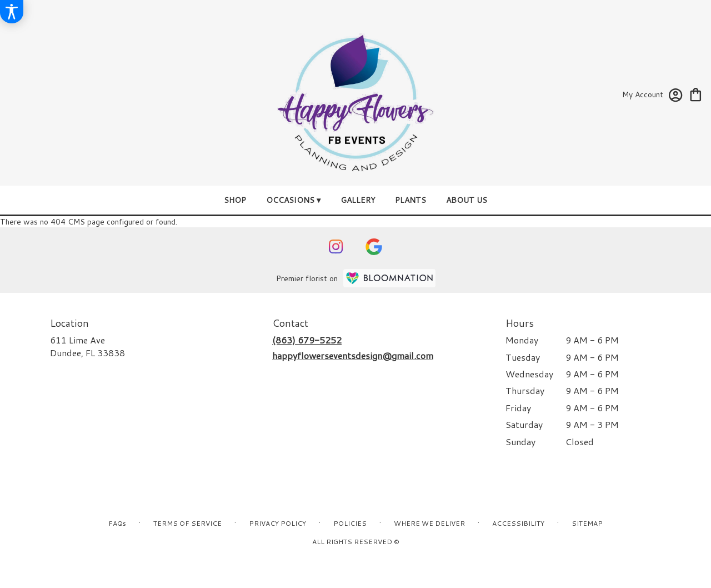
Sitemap (587, 523)
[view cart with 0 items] (696, 94)
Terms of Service (187, 523)
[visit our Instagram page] (336, 247)
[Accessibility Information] (12, 12)
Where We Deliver (429, 523)
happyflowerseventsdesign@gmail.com (353, 355)
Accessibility (518, 523)
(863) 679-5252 (307, 340)
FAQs (117, 523)
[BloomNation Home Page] (389, 278)
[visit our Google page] (374, 247)
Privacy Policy (277, 523)
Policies (350, 523)
